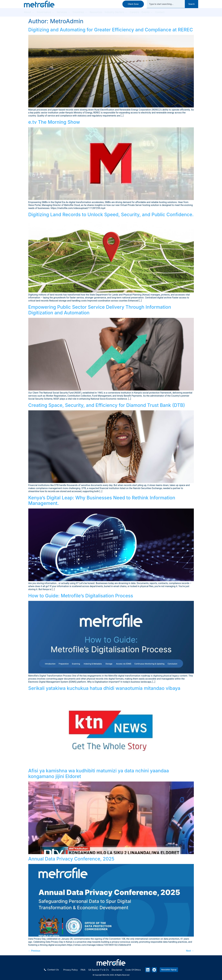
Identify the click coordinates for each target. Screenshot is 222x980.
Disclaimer (117, 970)
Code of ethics (133, 970)
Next (190, 951)
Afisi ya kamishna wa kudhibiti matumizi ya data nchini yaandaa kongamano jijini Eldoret (99, 773)
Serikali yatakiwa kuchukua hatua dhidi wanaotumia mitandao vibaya (104, 688)
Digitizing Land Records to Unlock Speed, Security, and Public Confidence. (111, 215)
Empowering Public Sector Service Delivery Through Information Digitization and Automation (100, 310)
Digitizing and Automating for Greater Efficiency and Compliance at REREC (111, 30)
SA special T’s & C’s (98, 970)
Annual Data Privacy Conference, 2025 (71, 859)
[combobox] (166, 4)
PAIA (83, 970)
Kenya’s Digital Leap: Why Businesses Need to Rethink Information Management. (102, 500)
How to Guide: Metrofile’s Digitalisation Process (81, 596)
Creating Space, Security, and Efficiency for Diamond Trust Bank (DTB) (107, 405)
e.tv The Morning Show (54, 122)
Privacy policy (70, 970)
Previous (34, 951)
